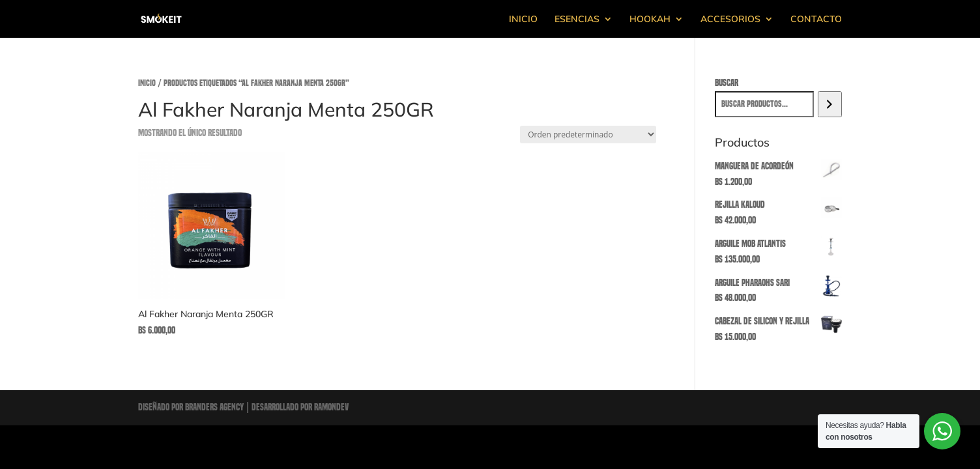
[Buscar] (830, 104)
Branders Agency (215, 407)
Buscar (727, 83)
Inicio (147, 83)
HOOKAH (650, 20)
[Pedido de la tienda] (588, 135)
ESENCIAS (577, 20)
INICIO (523, 20)
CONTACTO (816, 20)
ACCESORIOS (730, 20)
